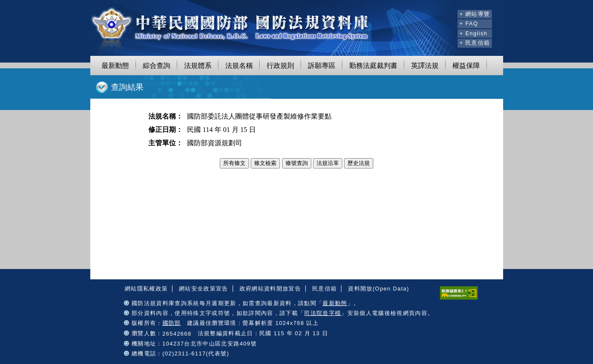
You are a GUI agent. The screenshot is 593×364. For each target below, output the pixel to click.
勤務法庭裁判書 (373, 66)
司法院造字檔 (323, 313)
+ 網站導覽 (475, 14)
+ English (473, 33)
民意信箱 (324, 289)
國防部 (172, 323)
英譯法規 (425, 66)
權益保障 (466, 66)
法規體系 (198, 66)
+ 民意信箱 (475, 43)
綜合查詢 (157, 66)
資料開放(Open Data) (378, 289)
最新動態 (115, 66)
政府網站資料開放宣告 (270, 289)
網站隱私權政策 (146, 289)
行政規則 (280, 66)
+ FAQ (469, 23)
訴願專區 (322, 66)
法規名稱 (239, 66)
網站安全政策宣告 (204, 289)
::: (450, 13)
